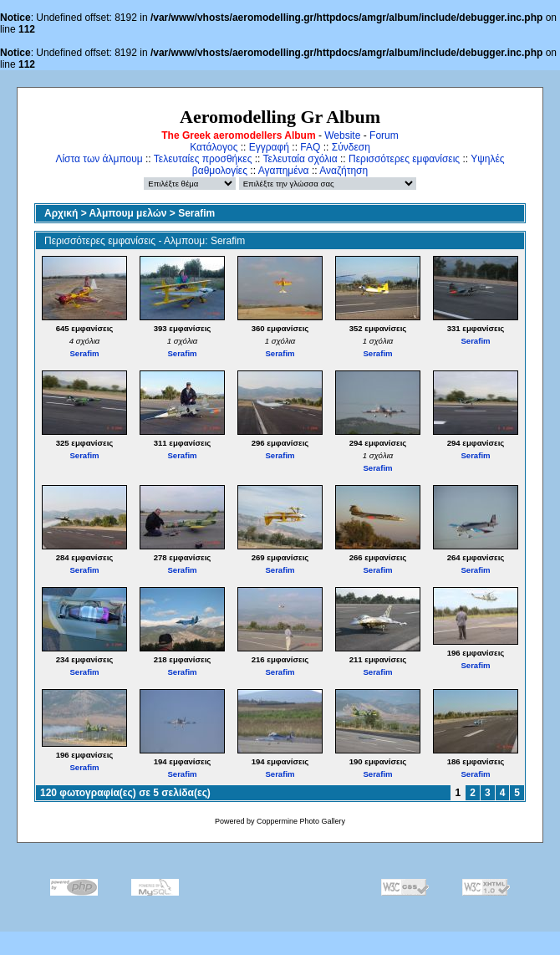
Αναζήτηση (344, 171)
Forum (384, 135)
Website (342, 135)
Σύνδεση (351, 147)
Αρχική (61, 213)
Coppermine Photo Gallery (301, 821)
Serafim (196, 213)
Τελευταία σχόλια (300, 159)
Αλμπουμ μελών (128, 213)
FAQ (310, 147)
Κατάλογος (214, 147)
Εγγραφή (269, 147)
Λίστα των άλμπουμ (99, 159)
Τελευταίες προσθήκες (203, 159)
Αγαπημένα (284, 171)
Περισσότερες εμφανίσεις (404, 159)
